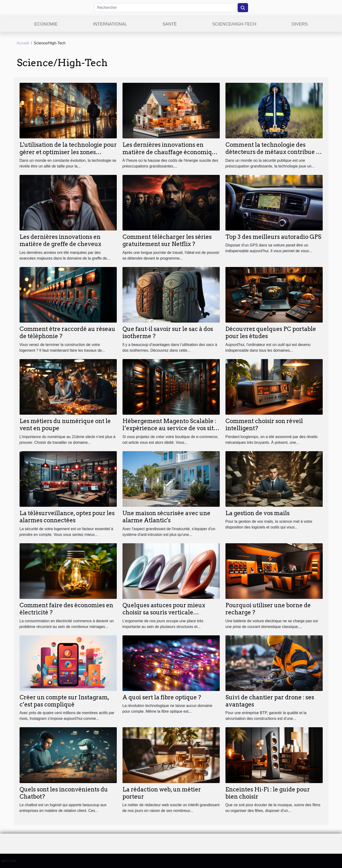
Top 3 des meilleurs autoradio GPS (273, 237)
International (110, 24)
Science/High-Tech (234, 24)
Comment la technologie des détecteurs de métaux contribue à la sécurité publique (272, 152)
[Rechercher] (165, 8)
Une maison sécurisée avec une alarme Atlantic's (166, 517)
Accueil (23, 43)
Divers (300, 24)
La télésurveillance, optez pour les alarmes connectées (67, 517)
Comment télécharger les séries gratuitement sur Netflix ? (167, 240)
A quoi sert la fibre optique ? (162, 697)
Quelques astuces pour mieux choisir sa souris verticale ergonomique (164, 612)
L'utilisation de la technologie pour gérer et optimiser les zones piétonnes (68, 152)
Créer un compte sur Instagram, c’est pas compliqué (64, 701)
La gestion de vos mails (258, 513)
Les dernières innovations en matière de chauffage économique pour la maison (171, 152)
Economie (46, 24)
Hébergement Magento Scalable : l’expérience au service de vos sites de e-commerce (171, 428)
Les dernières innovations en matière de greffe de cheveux (60, 240)
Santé (170, 24)
